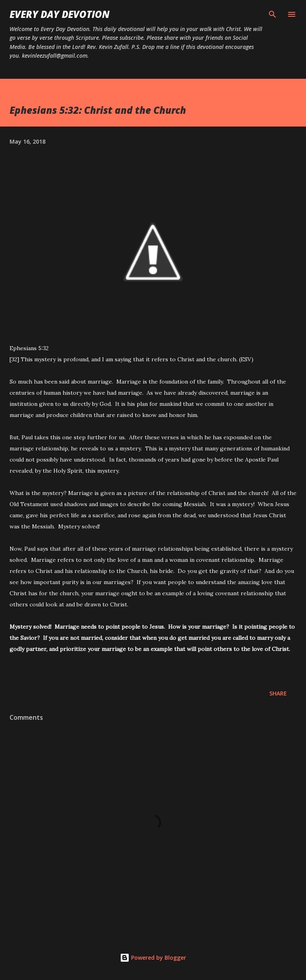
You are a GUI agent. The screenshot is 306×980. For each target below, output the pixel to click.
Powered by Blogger (153, 958)
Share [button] (278, 693)
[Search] (273, 14)
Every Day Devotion (60, 14)
